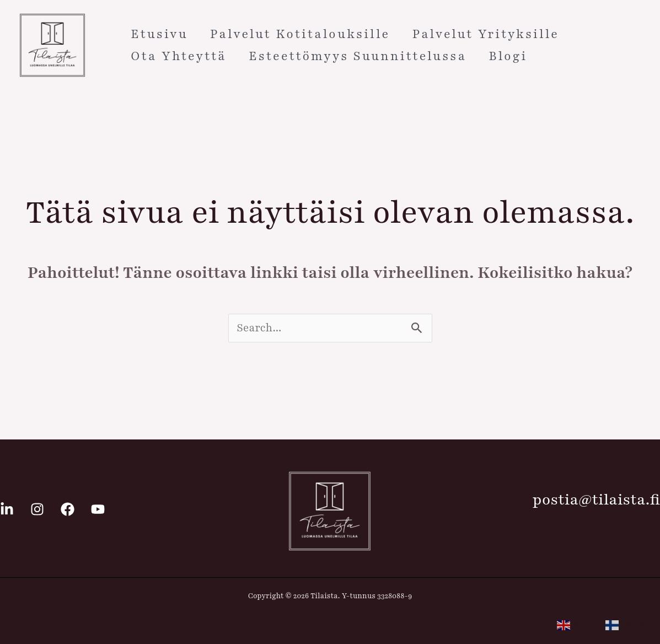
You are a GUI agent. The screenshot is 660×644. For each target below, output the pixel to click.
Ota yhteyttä (179, 56)
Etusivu (159, 34)
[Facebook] (68, 509)
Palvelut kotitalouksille (300, 34)
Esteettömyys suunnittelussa (358, 56)
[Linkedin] (7, 509)
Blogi (508, 56)
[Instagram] (37, 509)
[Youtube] (98, 509)
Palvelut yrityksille (485, 34)
